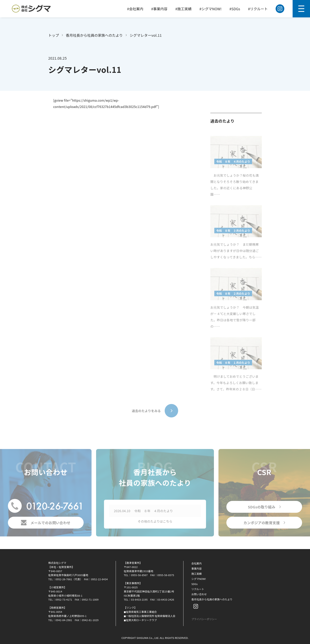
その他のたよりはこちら (155, 522)
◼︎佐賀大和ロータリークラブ (140, 620)
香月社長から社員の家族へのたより (94, 35)
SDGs (195, 584)
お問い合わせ (199, 594)
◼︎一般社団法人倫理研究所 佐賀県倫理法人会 (150, 616)
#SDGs (235, 9)
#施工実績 (183, 9)
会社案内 (197, 563)
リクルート (198, 589)
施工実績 (197, 574)
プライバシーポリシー (204, 619)
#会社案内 (135, 9)
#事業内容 (159, 9)
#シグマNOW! (211, 9)
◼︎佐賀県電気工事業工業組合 (140, 612)
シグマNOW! (199, 579)
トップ (54, 35)
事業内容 (197, 569)
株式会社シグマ (57, 563)
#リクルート (258, 9)
